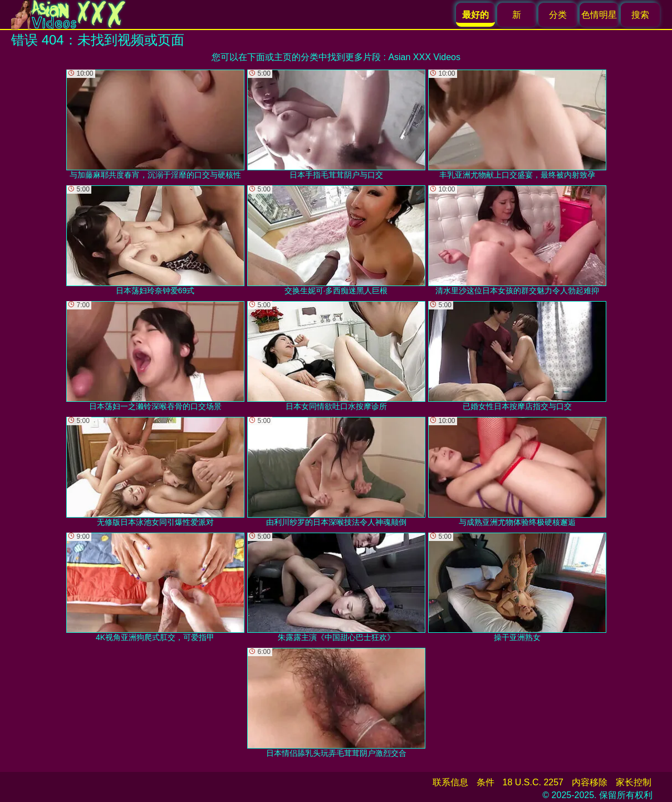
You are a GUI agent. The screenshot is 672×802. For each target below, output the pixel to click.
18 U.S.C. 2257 (533, 782)
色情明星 (599, 15)
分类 (558, 15)
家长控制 (634, 782)
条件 (485, 782)
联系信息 (450, 782)
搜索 (640, 15)
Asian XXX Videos (424, 57)
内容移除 (590, 782)
